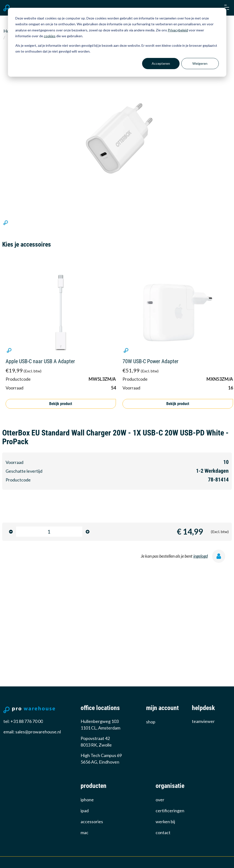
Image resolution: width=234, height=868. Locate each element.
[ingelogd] (220, 557)
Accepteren (161, 63)
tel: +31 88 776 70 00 (23, 721)
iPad (85, 811)
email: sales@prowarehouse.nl (32, 732)
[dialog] (117, 42)
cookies (50, 36)
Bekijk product (61, 404)
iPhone (87, 800)
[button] (226, 8)
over (160, 800)
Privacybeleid (178, 30)
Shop (151, 722)
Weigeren (200, 63)
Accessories (92, 822)
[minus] (11, 532)
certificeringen (170, 811)
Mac (84, 832)
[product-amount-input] (49, 532)
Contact (163, 832)
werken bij (165, 822)
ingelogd (201, 556)
